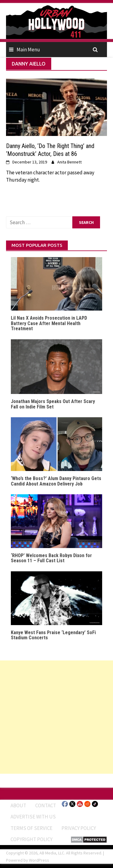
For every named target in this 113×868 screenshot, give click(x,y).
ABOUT (18, 805)
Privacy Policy (79, 828)
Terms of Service (31, 828)
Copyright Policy (31, 839)
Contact (46, 805)
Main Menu (28, 50)
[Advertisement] (56, 717)
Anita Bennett (69, 162)
